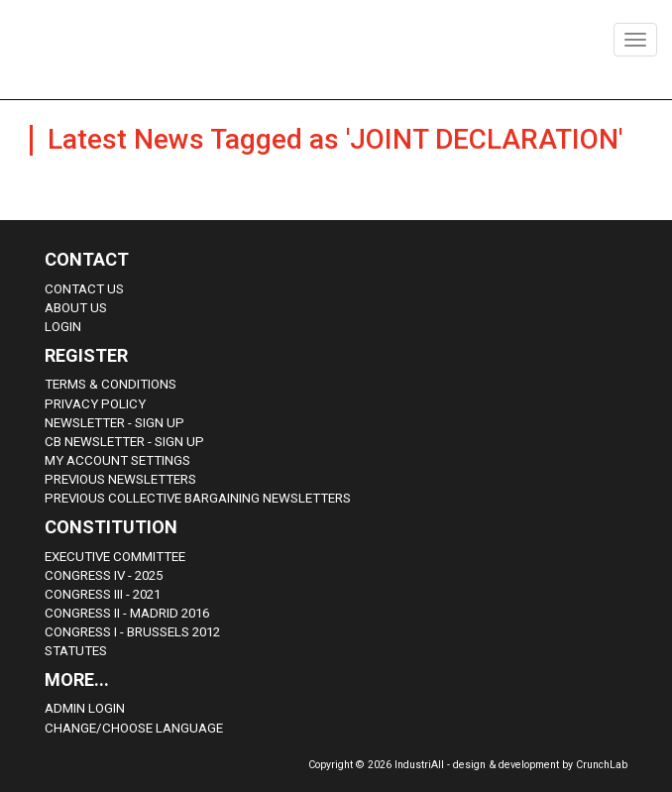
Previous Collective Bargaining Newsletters (198, 498)
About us (76, 308)
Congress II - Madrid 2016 (127, 613)
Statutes (76, 651)
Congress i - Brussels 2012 (132, 632)
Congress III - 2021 (103, 594)
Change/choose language (134, 728)
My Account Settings (117, 460)
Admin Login (85, 708)
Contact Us (84, 289)
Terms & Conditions (111, 384)
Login (63, 327)
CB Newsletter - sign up (124, 442)
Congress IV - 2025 (104, 575)
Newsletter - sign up (114, 423)
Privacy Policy (95, 404)
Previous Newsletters (120, 479)
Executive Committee (115, 557)
